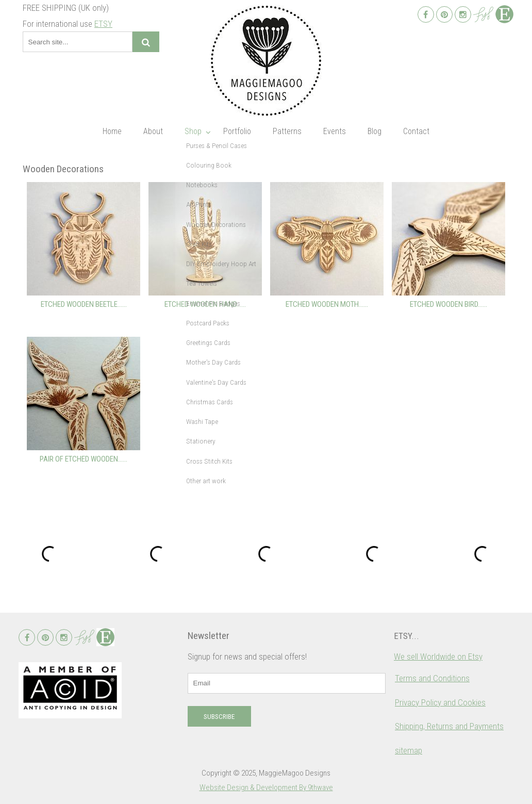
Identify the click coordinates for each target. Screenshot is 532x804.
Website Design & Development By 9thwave (266, 787)
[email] (287, 683)
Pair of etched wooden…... (84, 459)
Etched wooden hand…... (205, 304)
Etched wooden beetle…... (84, 304)
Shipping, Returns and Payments (449, 726)
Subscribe (219, 717)
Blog (375, 131)
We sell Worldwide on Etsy (438, 657)
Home (112, 131)
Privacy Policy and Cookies (440, 702)
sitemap (409, 750)
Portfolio (237, 131)
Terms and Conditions (432, 678)
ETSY (103, 24)
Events (335, 131)
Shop (193, 131)
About (153, 131)
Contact (416, 131)
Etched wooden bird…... (448, 304)
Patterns (287, 131)
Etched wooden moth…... (327, 304)
